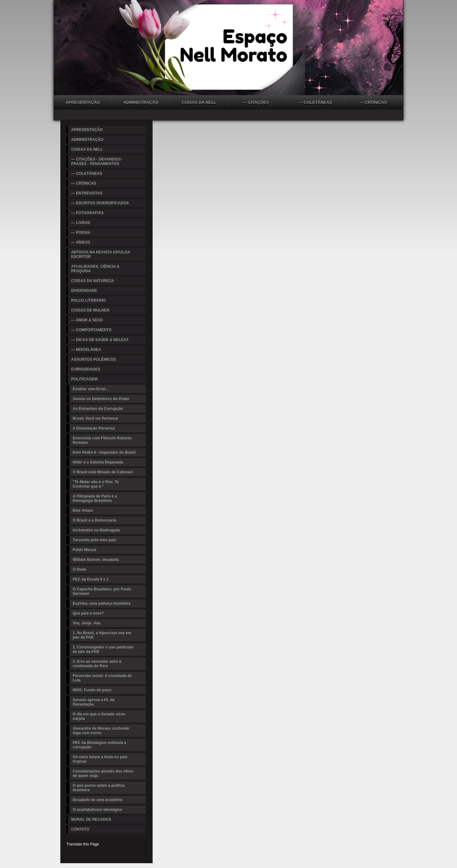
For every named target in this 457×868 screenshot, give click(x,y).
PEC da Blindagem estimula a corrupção (99, 745)
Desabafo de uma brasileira (97, 800)
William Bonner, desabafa (96, 560)
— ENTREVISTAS (87, 193)
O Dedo (79, 569)
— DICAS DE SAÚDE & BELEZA (100, 340)
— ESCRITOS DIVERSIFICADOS (100, 203)
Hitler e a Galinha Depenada (98, 462)
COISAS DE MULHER (90, 310)
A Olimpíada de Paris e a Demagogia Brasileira (95, 498)
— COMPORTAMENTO (91, 330)
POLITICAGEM (84, 379)
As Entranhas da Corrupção (98, 409)
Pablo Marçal (84, 550)
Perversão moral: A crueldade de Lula (102, 678)
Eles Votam (83, 510)
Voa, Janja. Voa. (87, 623)
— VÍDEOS (81, 242)
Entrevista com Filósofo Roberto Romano (102, 440)
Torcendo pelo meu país (94, 540)
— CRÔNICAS (373, 102)
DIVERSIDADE (84, 291)
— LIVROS (81, 223)
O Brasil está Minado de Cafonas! (103, 472)
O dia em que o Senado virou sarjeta (99, 716)
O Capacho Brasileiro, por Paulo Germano (102, 591)
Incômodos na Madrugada (96, 530)
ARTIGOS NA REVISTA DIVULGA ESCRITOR (101, 254)
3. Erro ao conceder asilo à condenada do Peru (97, 664)
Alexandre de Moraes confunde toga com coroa (101, 731)
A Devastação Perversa (94, 428)
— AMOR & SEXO (87, 320)
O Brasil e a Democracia (94, 520)
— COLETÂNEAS (315, 102)
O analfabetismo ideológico (98, 810)
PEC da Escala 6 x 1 (91, 579)
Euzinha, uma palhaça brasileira (102, 603)
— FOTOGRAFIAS (87, 213)
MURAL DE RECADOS (91, 819)
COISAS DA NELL (199, 102)
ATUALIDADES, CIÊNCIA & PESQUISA (95, 269)
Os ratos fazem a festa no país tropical (100, 759)
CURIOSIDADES (86, 369)
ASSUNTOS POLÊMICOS (94, 359)
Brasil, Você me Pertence (95, 418)
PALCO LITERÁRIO (88, 300)
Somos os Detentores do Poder (101, 399)
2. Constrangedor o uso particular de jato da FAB (103, 649)
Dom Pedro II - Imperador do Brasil (104, 452)
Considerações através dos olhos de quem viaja (103, 773)
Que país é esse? (88, 613)
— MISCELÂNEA (86, 350)
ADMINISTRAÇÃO (141, 102)
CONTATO (80, 829)
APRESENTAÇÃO (83, 102)
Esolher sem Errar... (91, 389)
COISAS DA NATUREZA (93, 281)
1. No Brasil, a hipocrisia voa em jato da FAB (102, 635)
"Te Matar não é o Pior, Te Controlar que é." (96, 484)
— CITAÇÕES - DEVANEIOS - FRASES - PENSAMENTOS (257, 103)
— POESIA (81, 233)
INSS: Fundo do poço (92, 690)
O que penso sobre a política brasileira (99, 788)
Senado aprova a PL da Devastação (94, 702)
